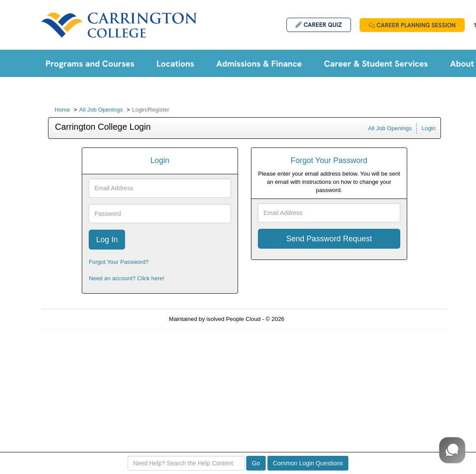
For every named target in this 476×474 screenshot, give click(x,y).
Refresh (310, 319)
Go (256, 463)
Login (429, 128)
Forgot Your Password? (119, 262)
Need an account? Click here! (127, 278)
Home (62, 110)
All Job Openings (101, 110)
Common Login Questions (308, 463)
